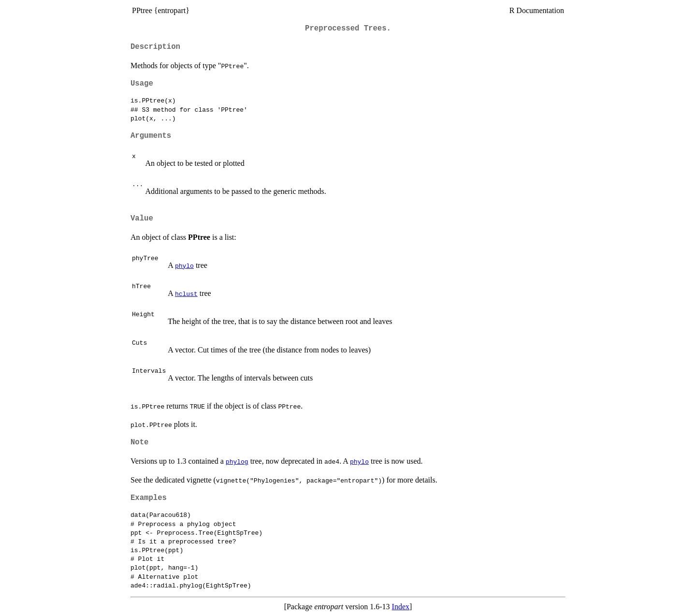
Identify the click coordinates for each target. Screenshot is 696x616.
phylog (237, 461)
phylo (184, 265)
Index (401, 607)
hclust (186, 293)
